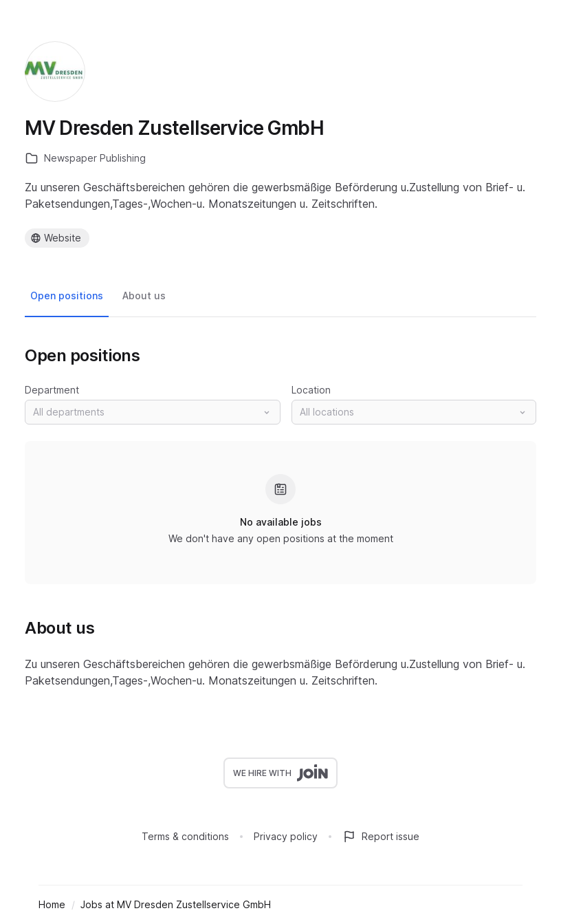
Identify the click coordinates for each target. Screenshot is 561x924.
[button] (153, 412)
